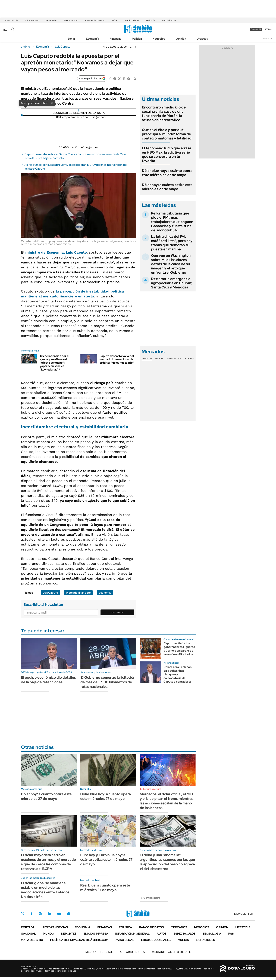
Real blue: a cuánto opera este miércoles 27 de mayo (105, 888)
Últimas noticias (55, 927)
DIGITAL (99, 952)
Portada (28, 927)
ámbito (26, 47)
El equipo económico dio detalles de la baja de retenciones (48, 680)
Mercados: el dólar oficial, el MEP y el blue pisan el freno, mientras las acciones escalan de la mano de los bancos (167, 801)
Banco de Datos (151, 927)
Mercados (179, 927)
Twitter (23, 914)
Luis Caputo (63, 47)
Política (137, 39)
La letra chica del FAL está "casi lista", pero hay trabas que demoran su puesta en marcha (172, 243)
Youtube (59, 914)
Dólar (115, 20)
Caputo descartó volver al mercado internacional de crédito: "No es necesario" (117, 359)
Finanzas (115, 39)
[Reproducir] (79, 110)
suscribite (256, 29)
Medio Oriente (132, 20)
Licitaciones (205, 940)
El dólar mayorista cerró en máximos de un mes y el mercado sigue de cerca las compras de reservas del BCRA (48, 862)
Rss (231, 934)
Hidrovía (150, 20)
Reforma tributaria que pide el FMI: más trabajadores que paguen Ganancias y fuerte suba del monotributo (172, 222)
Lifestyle (243, 927)
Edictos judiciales (156, 940)
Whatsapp (69, 914)
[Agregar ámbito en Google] (92, 79)
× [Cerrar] (52, 103)
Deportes (69, 934)
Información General (132, 934)
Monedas (147, 359)
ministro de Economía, (56, 252)
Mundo (48, 934)
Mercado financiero (78, 593)
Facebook (32, 914)
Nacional (28, 934)
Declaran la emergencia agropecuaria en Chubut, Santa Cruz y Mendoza (172, 283)
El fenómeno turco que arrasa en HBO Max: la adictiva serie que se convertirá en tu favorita (167, 154)
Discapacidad (71, 20)
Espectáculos (185, 934)
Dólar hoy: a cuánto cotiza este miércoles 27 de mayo (167, 187)
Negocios (159, 39)
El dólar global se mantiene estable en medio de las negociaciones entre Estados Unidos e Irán (45, 890)
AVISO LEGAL (125, 940)
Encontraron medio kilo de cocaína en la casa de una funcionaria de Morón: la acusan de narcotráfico (164, 114)
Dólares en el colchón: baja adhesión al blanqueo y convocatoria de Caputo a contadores (178, 674)
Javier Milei (51, 20)
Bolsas (159, 359)
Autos (162, 934)
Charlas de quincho (95, 20)
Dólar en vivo (32, 20)
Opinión (181, 39)
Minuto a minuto (152, 789)
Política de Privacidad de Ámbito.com (79, 940)
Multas (183, 940)
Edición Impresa (96, 934)
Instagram (40, 914)
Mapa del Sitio (32, 940)
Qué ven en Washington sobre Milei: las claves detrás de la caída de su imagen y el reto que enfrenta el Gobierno (171, 264)
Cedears (189, 359)
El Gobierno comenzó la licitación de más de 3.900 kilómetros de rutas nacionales (108, 682)
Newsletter (268, 38)
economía (105, 593)
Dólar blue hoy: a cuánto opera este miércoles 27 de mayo (167, 173)
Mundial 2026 (169, 20)
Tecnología (212, 934)
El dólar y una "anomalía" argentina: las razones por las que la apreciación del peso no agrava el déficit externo (167, 862)
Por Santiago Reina (150, 898)
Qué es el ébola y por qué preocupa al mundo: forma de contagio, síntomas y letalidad (167, 134)
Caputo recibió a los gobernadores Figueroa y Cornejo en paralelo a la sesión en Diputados (179, 649)
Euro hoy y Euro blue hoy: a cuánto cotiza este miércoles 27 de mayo (106, 860)
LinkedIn (49, 914)
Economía (92, 39)
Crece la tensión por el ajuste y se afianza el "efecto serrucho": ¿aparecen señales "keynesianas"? (55, 363)
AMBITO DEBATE (171, 952)
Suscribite (117, 612)
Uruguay (202, 39)
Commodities (174, 359)
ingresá (268, 29)
